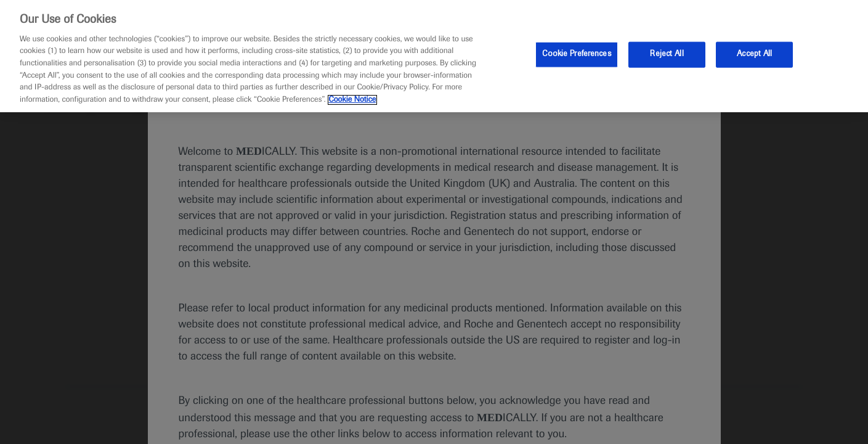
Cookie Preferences (576, 54)
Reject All (667, 54)
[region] (434, 56)
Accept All (754, 54)
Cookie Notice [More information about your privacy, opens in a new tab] (353, 100)
